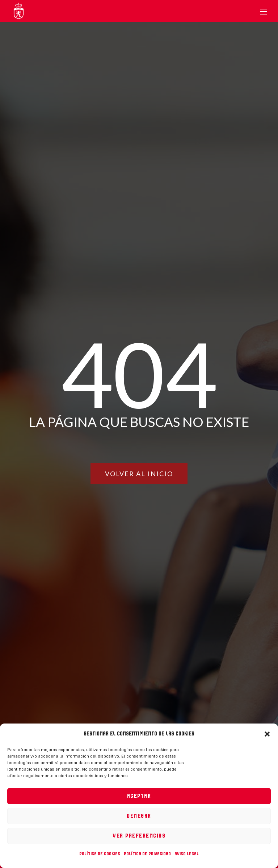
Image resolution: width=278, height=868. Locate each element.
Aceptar (139, 796)
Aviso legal (187, 854)
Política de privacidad (147, 854)
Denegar (139, 816)
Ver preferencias (139, 836)
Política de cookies (100, 854)
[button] (267, 734)
